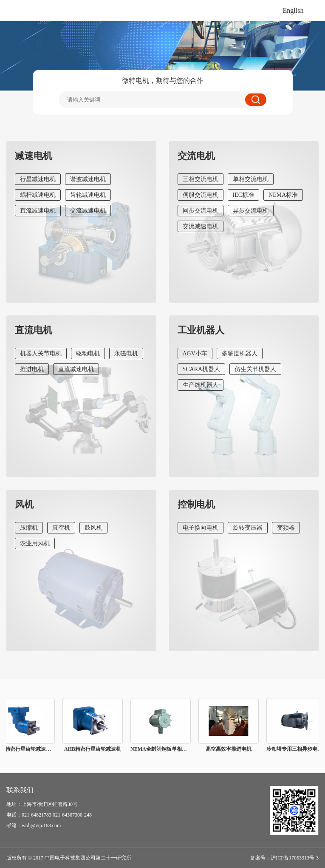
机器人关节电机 (41, 353)
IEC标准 (244, 195)
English (293, 10)
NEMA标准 (283, 195)
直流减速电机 (38, 211)
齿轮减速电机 (88, 195)
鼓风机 (93, 528)
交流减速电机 (88, 211)
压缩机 (29, 528)
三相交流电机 (201, 179)
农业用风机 (35, 543)
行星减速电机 (38, 179)
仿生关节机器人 (255, 369)
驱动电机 (88, 353)
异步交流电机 (251, 211)
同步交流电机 (201, 211)
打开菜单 (314, 11)
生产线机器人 (201, 385)
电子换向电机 (201, 528)
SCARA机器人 (202, 369)
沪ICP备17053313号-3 (295, 858)
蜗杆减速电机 (38, 195)
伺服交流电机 (201, 195)
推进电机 (32, 369)
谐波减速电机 (88, 179)
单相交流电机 (251, 179)
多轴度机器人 (240, 353)
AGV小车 (195, 353)
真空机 (61, 528)
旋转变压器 (248, 528)
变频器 (286, 528)
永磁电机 (126, 353)
